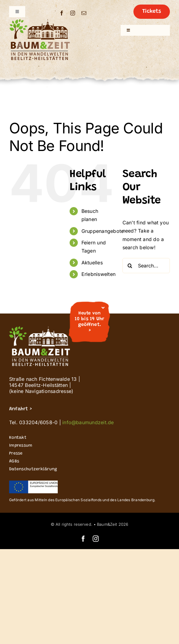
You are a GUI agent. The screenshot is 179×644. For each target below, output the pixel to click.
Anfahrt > (20, 409)
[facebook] (62, 13)
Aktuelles (92, 263)
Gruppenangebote (103, 231)
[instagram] (73, 13)
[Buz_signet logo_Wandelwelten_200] (40, 21)
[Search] (130, 266)
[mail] (84, 13)
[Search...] (146, 266)
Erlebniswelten (98, 274)
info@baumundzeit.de (88, 422)
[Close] (103, 308)
